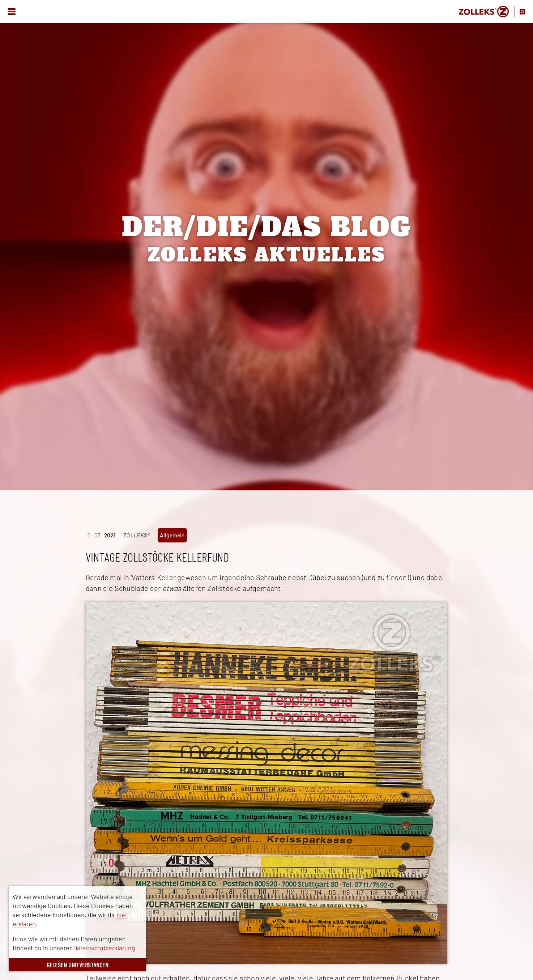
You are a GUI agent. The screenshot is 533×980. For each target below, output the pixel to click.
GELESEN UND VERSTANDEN (78, 965)
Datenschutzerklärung (104, 948)
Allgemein (172, 535)
